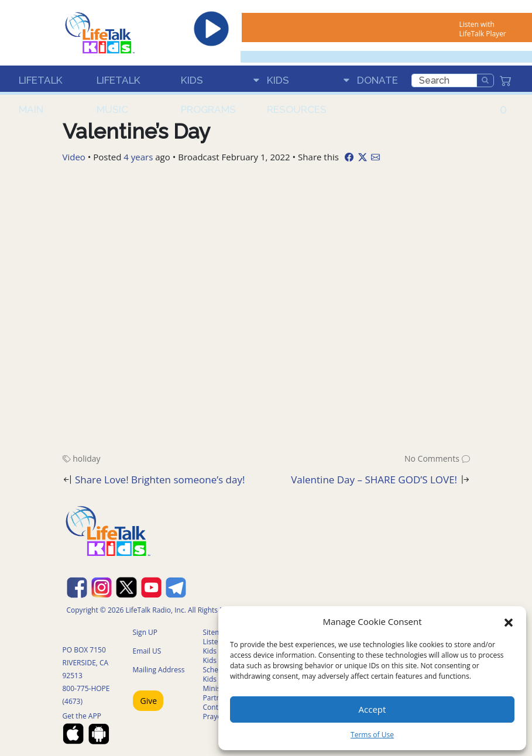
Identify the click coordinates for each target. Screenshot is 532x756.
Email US (147, 651)
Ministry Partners (217, 693)
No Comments (432, 458)
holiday (86, 458)
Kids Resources (297, 85)
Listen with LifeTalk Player (482, 29)
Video (74, 157)
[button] (509, 621)
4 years (138, 157)
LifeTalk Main (41, 85)
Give (149, 701)
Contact (216, 707)
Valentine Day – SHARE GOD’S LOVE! (374, 480)
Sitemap (217, 632)
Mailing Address (159, 670)
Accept (373, 709)
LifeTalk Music (119, 85)
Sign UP (145, 632)
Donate (377, 80)
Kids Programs (208, 85)
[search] (444, 80)
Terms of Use (372, 735)
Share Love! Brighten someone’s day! (160, 480)
